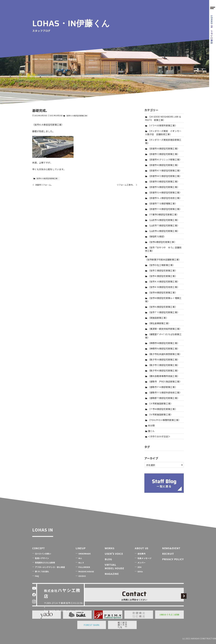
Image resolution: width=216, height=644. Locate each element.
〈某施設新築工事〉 (157, 318)
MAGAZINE (112, 574)
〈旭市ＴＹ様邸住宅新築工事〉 (162, 312)
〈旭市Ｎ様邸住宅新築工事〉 (161, 307)
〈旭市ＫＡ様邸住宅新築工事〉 (76, 116)
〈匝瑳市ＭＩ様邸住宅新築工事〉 (163, 176)
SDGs (140, 571)
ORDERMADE (85, 554)
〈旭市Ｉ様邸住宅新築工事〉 (161, 270)
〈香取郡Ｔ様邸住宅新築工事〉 (162, 398)
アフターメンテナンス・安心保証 (50, 567)
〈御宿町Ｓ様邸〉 (155, 236)
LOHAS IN (50, 528)
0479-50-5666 (60, 601)
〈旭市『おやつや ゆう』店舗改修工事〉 (163, 249)
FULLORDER (84, 567)
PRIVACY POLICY (173, 559)
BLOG (108, 559)
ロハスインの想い (43, 554)
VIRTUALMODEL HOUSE (114, 566)
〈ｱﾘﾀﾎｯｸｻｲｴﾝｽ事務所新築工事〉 (163, 420)
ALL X (81, 563)
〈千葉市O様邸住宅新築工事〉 (162, 214)
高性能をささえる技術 (45, 563)
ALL (80, 558)
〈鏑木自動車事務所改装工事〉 (162, 376)
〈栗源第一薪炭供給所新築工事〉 (163, 329)
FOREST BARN (92, 625)
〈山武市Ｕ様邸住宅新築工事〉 (162, 231)
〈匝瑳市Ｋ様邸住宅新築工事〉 (162, 165)
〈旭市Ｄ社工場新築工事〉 (160, 265)
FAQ (37, 576)
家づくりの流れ (42, 571)
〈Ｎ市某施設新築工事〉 (159, 414)
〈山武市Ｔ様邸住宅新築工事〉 (162, 225)
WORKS (110, 548)
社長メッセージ (145, 558)
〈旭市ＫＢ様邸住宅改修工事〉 (162, 287)
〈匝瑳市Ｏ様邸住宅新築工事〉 (162, 181)
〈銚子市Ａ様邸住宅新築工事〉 (162, 360)
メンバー (141, 563)
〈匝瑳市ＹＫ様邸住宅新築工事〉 (163, 209)
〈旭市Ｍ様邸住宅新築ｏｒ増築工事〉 (163, 300)
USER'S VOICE (114, 554)
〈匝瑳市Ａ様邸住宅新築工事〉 (162, 148)
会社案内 (141, 554)
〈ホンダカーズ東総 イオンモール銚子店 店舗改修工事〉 (163, 133)
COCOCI (82, 576)
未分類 (150, 425)
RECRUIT (168, 554)
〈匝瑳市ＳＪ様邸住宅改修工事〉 (163, 198)
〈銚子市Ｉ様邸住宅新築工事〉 (162, 365)
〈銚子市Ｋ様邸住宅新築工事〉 (162, 370)
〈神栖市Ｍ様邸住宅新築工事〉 (162, 343)
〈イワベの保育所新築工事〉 (161, 125)
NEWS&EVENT (171, 548)
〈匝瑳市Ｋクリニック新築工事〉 (163, 159)
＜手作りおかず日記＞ (158, 436)
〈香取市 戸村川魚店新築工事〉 (163, 381)
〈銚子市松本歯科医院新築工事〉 (163, 354)
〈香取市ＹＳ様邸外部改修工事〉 (163, 392)
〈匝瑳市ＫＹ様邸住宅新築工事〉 (163, 170)
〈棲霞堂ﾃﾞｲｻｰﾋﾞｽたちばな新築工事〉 (163, 336)
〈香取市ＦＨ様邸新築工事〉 (161, 387)
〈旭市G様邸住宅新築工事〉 (161, 242)
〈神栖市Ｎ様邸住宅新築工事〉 (162, 349)
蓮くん (150, 431)
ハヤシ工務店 (212, 30)
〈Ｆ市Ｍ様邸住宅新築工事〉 (161, 409)
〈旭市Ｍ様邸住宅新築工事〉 (161, 292)
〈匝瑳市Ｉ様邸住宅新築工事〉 (162, 154)
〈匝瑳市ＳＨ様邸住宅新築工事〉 (163, 192)
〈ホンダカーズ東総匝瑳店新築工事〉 (163, 141)
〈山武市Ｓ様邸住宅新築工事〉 (162, 220)
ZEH (139, 567)
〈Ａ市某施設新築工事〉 (159, 403)
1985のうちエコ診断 (169, 615)
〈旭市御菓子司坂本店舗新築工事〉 (163, 258)
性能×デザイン (42, 558)
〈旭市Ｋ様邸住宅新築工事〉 (161, 276)
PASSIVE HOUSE (86, 571)
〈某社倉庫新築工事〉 (158, 323)
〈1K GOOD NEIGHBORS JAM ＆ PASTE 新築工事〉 (163, 118)
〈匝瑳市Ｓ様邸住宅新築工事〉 (162, 187)
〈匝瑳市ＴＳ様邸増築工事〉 (161, 203)
